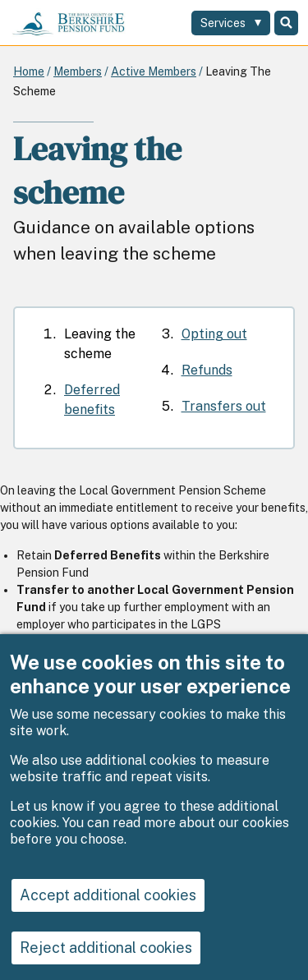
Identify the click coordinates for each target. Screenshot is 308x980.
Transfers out (224, 406)
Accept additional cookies (108, 917)
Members (78, 71)
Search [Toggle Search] (286, 23)
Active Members (154, 71)
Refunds (207, 370)
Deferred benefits (92, 400)
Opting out (214, 334)
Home (29, 71)
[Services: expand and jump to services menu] (231, 23)
